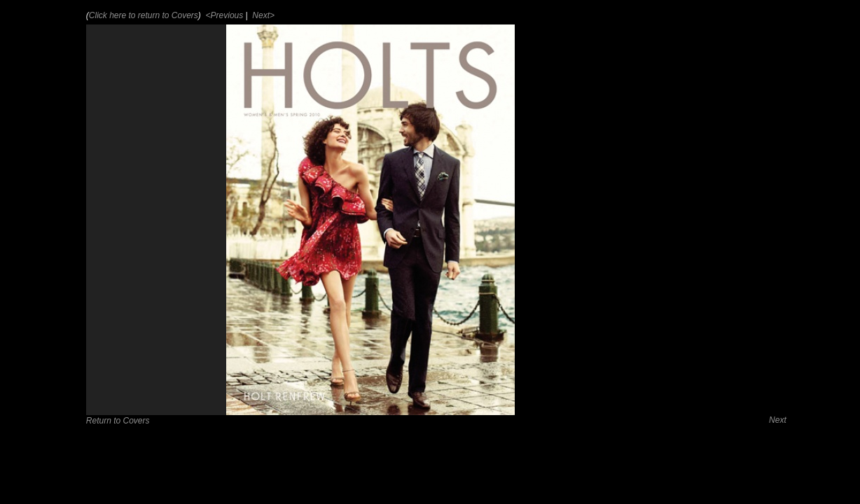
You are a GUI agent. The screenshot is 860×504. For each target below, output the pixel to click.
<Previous (223, 15)
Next (778, 420)
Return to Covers (118, 421)
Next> (262, 15)
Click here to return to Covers (144, 15)
